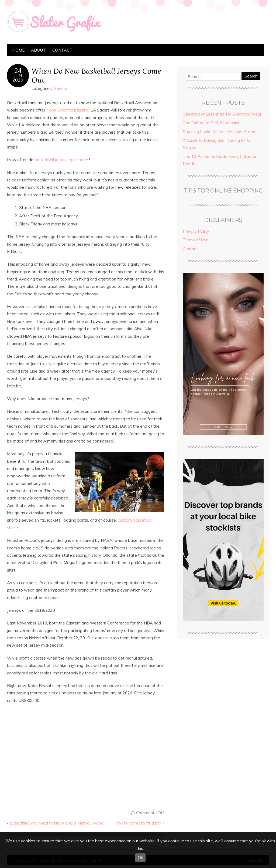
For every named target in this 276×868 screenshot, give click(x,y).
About (38, 50)
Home (18, 50)
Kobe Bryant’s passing (68, 110)
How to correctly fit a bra (137, 823)
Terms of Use (196, 240)
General (61, 88)
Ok (140, 858)
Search (251, 76)
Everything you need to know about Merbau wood (57, 823)
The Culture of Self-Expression (212, 123)
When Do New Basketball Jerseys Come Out (96, 75)
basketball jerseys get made (61, 160)
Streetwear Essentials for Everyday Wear (222, 114)
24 (18, 71)
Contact (62, 50)
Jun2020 (18, 78)
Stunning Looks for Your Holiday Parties (220, 132)
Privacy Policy (196, 231)
